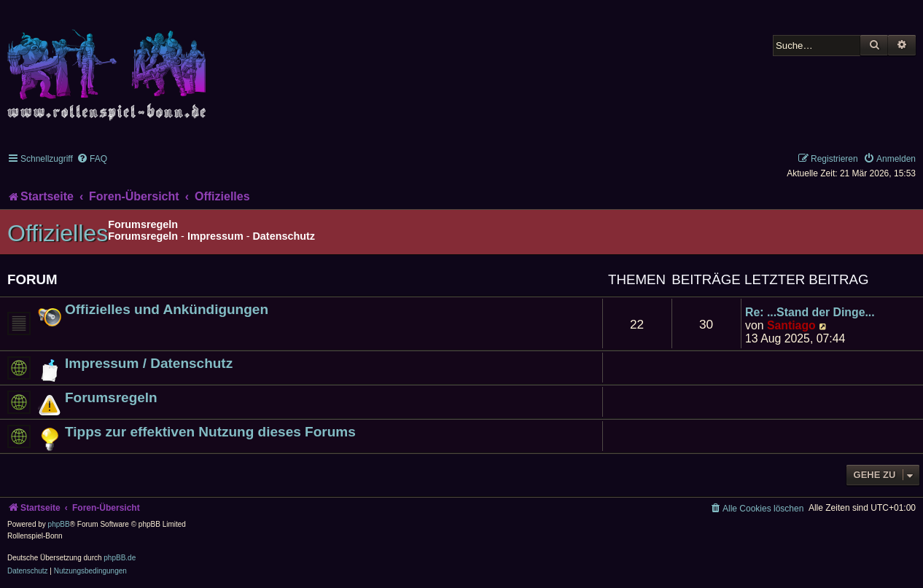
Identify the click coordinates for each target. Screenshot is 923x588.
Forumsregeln (143, 236)
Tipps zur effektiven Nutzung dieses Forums (210, 432)
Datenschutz (284, 236)
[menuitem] (92, 159)
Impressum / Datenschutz (149, 363)
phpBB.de (120, 558)
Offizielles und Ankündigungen (167, 309)
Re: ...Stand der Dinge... (810, 312)
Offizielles (58, 233)
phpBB (59, 524)
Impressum (215, 236)
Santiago (791, 325)
